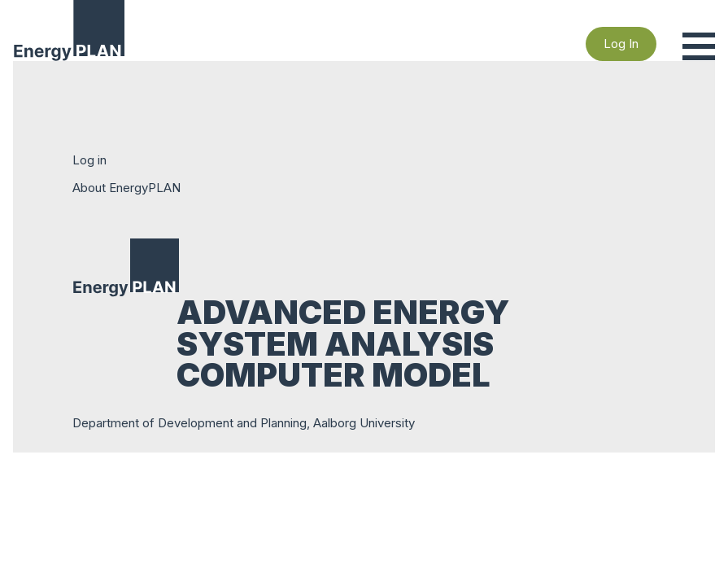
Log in (89, 160)
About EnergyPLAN (126, 188)
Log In (621, 44)
